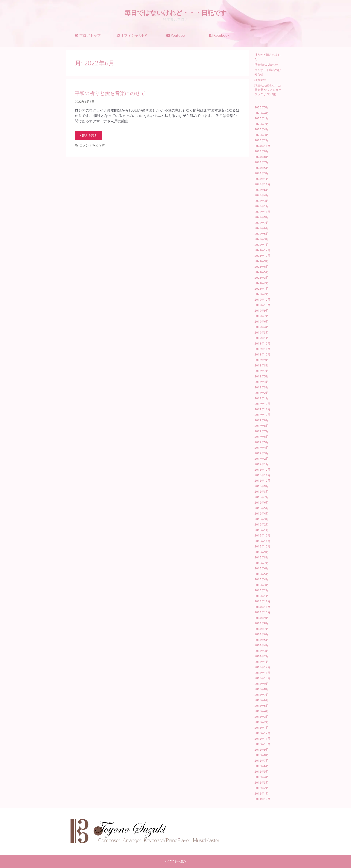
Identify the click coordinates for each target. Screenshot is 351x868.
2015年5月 (262, 574)
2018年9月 (262, 360)
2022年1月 (262, 245)
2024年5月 (262, 168)
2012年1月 (262, 793)
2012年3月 (262, 782)
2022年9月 (262, 217)
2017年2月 (262, 459)
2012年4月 (262, 777)
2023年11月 (262, 184)
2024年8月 (262, 157)
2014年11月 (262, 607)
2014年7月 (262, 629)
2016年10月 (262, 480)
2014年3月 (262, 651)
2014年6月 (262, 634)
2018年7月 (262, 371)
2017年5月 (262, 442)
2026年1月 (262, 118)
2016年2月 (262, 524)
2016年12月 (262, 470)
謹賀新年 (260, 80)
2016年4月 (262, 513)
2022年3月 (262, 239)
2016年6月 (262, 502)
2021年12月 (262, 250)
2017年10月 (262, 415)
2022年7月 (262, 223)
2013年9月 (262, 684)
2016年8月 (262, 491)
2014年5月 (262, 640)
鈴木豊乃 (180, 861)
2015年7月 (262, 563)
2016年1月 (262, 530)
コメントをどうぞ (92, 145)
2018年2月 (262, 393)
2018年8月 (262, 365)
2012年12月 (262, 733)
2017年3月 (262, 453)
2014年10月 (262, 612)
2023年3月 (262, 201)
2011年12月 (262, 799)
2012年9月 (262, 750)
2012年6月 (262, 766)
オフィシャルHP (132, 35)
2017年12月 (262, 404)
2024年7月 (262, 162)
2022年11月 (262, 212)
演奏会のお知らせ (266, 65)
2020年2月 (262, 294)
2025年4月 (262, 129)
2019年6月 (262, 321)
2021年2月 (262, 283)
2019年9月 (262, 310)
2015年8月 (262, 557)
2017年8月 (262, 426)
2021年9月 (262, 261)
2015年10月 (262, 546)
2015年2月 (262, 590)
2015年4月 (262, 579)
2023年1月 (262, 206)
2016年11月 (262, 475)
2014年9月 (262, 618)
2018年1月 (262, 398)
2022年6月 (262, 228)
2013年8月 (262, 689)
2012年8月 (262, 755)
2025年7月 (262, 124)
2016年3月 (262, 519)
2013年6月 (262, 700)
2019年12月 (262, 299)
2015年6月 (262, 568)
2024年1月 (262, 179)
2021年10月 (262, 256)
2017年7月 (262, 431)
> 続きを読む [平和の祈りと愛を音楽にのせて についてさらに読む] (88, 135)
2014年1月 (262, 662)
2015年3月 (262, 585)
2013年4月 (262, 711)
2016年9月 (262, 486)
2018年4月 (262, 382)
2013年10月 (262, 678)
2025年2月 (262, 140)
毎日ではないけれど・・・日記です (176, 13)
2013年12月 (262, 667)
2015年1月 (262, 596)
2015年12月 (262, 535)
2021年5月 (262, 272)
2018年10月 (262, 354)
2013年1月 (262, 728)
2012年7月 (262, 760)
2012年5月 (262, 771)
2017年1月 (262, 464)
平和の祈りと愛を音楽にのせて (110, 93)
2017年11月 (262, 409)
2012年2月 (262, 788)
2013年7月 (262, 695)
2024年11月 (262, 146)
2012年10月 (262, 744)
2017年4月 (262, 448)
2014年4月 (262, 645)
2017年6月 (262, 437)
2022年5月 (262, 234)
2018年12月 (262, 343)
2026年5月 (262, 107)
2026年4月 (262, 113)
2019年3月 (262, 332)
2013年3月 (262, 717)
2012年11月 (262, 739)
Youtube (176, 35)
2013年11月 (262, 673)
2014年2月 (262, 656)
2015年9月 (262, 552)
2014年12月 (262, 601)
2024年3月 (262, 173)
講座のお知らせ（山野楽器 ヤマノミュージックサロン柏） (268, 90)
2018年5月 (262, 376)
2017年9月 (262, 420)
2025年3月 (262, 135)
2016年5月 (262, 508)
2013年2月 (262, 722)
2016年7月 (262, 497)
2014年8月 (262, 623)
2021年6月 (262, 267)
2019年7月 (262, 316)
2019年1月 (262, 338)
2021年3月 (262, 278)
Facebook (219, 35)
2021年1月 (262, 289)
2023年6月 (262, 190)
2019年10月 (262, 305)
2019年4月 (262, 327)
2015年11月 (262, 541)
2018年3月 (262, 387)
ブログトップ (88, 35)
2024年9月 (262, 151)
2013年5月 (262, 706)
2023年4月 (262, 195)
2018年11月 (262, 349)
